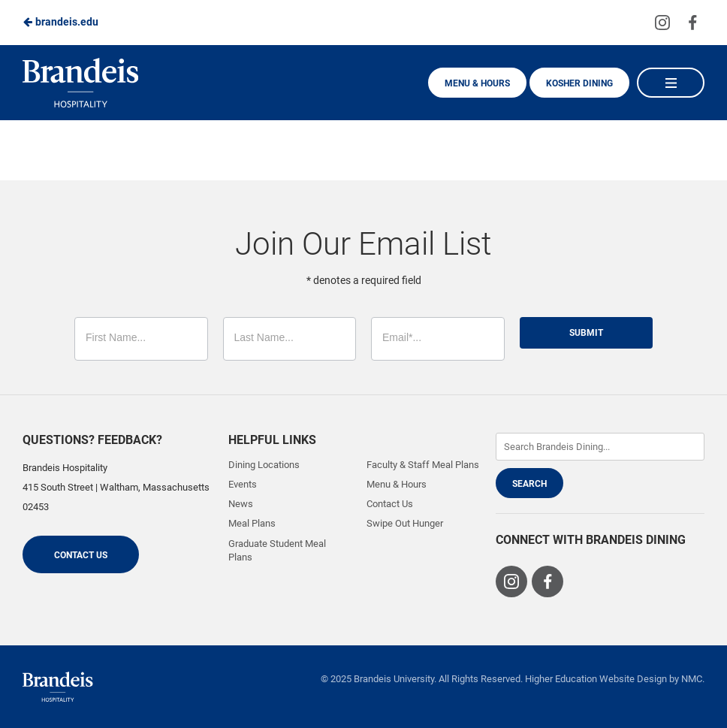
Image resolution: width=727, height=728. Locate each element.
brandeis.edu (60, 22)
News (241, 504)
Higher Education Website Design (596, 679)
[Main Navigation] (671, 83)
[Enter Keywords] (600, 447)
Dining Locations (264, 465)
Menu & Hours (477, 83)
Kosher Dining (579, 83)
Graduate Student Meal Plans (277, 550)
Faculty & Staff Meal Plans (423, 465)
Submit (586, 333)
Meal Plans (252, 523)
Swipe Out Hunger (405, 523)
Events (243, 484)
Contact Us (81, 555)
